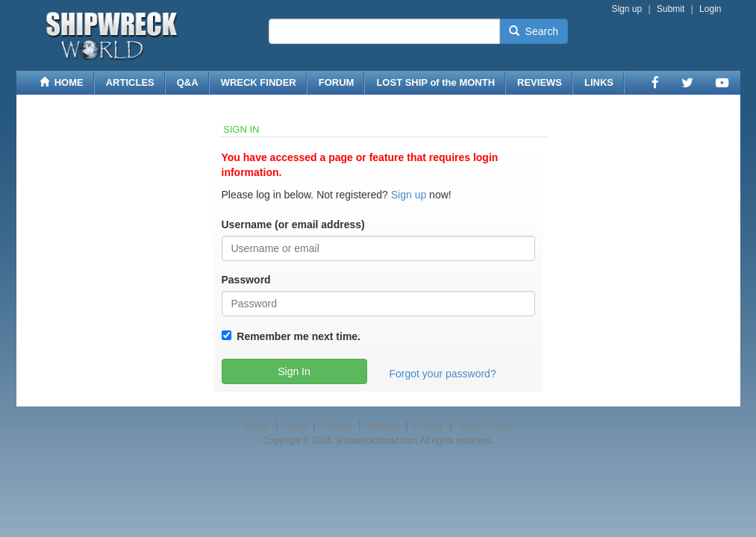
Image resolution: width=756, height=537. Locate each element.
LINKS (599, 82)
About (295, 426)
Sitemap (383, 426)
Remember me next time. (296, 336)
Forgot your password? (443, 374)
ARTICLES (130, 82)
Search (534, 31)
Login (710, 9)
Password (246, 280)
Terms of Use (484, 426)
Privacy (429, 426)
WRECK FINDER (259, 82)
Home (257, 426)
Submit (671, 9)
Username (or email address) (293, 224)
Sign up (627, 9)
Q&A (188, 82)
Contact (337, 426)
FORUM (337, 82)
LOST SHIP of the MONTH (435, 82)
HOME (62, 82)
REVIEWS (540, 82)
